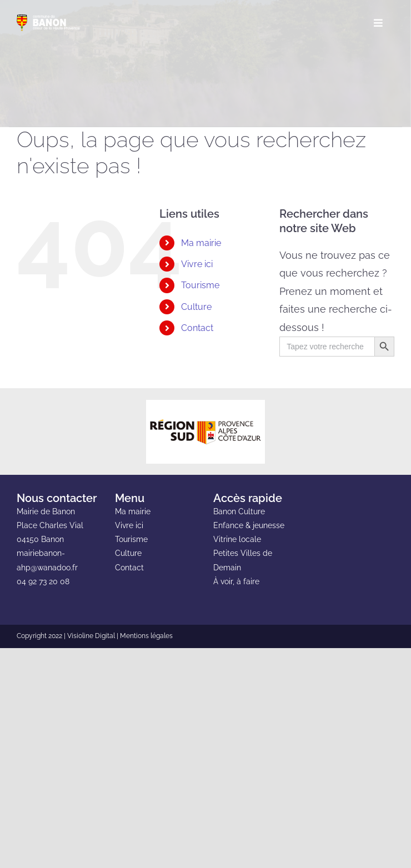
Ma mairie (201, 243)
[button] (165, 350)
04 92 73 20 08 (43, 581)
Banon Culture (239, 511)
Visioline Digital (91, 636)
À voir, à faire (236, 581)
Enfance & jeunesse (249, 525)
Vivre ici (197, 264)
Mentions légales (146, 636)
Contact (197, 328)
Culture (196, 307)
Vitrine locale (237, 539)
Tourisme (200, 285)
